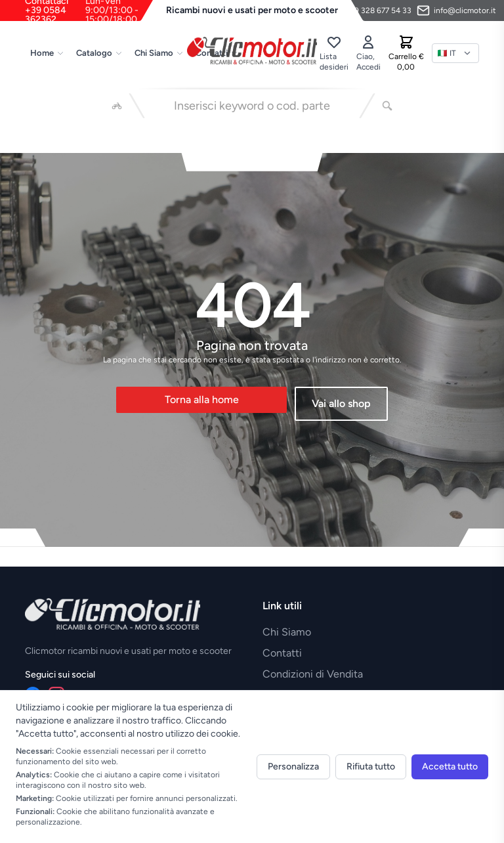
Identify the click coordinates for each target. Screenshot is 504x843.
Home (47, 53)
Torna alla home (202, 400)
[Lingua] (455, 53)
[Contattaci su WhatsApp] (370, 11)
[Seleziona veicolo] (117, 106)
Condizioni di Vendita (313, 674)
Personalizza (293, 767)
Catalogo (99, 53)
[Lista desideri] (334, 53)
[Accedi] (368, 53)
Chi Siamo (159, 53)
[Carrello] (406, 53)
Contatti (282, 653)
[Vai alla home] (252, 51)
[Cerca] (387, 106)
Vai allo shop (341, 403)
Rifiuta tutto (371, 767)
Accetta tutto (450, 767)
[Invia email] (456, 11)
